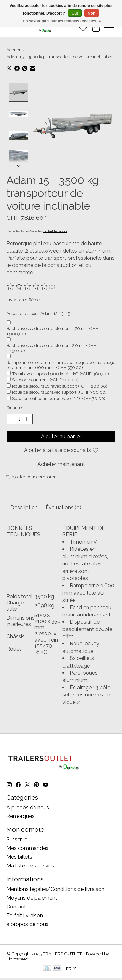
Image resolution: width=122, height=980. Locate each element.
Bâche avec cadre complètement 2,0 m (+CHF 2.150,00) (51, 347)
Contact (16, 906)
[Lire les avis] (28, 286)
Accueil (14, 50)
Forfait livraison (55, 230)
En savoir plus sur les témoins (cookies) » (62, 21)
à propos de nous (27, 924)
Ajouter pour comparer (31, 476)
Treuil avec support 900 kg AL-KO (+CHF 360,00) (61, 373)
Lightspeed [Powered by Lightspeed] (17, 958)
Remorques (20, 816)
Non (92, 13)
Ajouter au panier (61, 436)
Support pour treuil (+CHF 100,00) (45, 379)
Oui (75, 13)
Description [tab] (24, 507)
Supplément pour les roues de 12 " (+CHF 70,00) (59, 398)
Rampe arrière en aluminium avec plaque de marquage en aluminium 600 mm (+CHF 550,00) (61, 364)
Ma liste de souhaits (30, 865)
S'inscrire (17, 839)
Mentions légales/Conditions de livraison (55, 888)
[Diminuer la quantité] (13, 418)
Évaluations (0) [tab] (63, 507)
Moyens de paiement (32, 897)
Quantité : (16, 407)
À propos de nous (28, 807)
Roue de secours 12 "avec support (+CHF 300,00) (59, 391)
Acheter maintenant (61, 464)
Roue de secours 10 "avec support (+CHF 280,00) (60, 385)
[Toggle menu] (109, 28)
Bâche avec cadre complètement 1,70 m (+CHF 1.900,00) (52, 330)
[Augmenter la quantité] (26, 418)
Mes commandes (27, 848)
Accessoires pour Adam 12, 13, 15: (39, 313)
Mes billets (19, 856)
